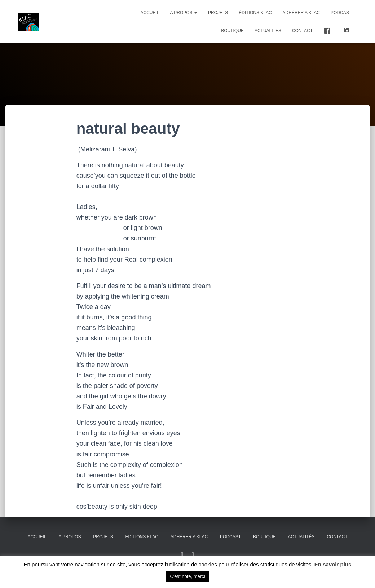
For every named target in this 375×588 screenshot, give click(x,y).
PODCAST (341, 13)
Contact (302, 31)
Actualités (268, 31)
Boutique (232, 31)
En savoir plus (333, 564)
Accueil (150, 13)
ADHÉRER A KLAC (301, 13)
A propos (184, 13)
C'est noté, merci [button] (187, 576)
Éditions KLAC (255, 13)
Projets (218, 13)
